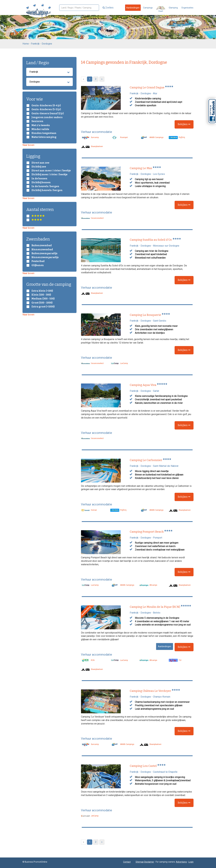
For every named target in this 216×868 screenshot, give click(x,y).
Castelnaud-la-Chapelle (165, 772)
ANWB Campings (151, 137)
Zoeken (108, 8)
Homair (89, 510)
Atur (155, 93)
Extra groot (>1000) (43, 307)
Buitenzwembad (42, 245)
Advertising (181, 862)
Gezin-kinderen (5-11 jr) (46, 109)
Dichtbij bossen (41, 182)
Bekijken (184, 124)
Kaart (161, 9)
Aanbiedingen (133, 8)
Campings (148, 8)
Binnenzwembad (42, 250)
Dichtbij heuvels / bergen (47, 190)
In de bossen (39, 179)
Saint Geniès (160, 321)
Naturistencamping (44, 137)
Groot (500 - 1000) (42, 303)
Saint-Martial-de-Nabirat (166, 466)
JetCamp (90, 816)
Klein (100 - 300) (41, 295)
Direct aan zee (40, 163)
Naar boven (28, 145)
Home (26, 44)
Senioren (37, 121)
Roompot (119, 137)
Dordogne (47, 44)
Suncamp (90, 137)
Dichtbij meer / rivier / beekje (49, 175)
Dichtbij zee (39, 167)
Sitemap (140, 862)
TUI (175, 660)
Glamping (173, 8)
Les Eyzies (159, 174)
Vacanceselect (92, 218)
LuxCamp (119, 363)
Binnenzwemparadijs (45, 257)
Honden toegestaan (44, 133)
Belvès (157, 613)
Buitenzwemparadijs (44, 253)
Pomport (158, 538)
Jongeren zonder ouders (47, 117)
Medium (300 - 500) (43, 299)
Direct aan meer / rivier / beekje (51, 171)
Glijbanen (38, 265)
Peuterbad (38, 261)
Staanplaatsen (92, 146)
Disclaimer (149, 862)
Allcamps (148, 585)
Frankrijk (35, 44)
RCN (88, 660)
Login (191, 862)
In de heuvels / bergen (45, 186)
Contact (127, 862)
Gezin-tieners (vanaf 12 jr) (48, 113)
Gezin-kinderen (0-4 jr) (46, 106)
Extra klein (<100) (42, 291)
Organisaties (187, 8)
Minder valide (40, 129)
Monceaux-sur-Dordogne (166, 246)
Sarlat (156, 391)
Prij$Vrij (177, 137)
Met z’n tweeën (41, 125)
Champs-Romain (162, 697)
